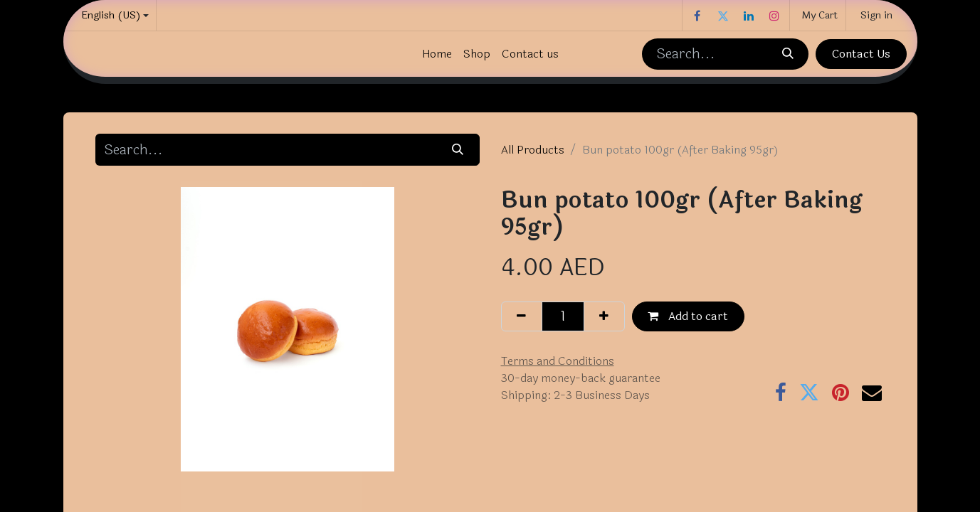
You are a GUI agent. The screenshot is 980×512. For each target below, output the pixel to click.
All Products (533, 150)
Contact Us (861, 54)
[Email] (872, 393)
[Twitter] (723, 16)
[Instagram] (774, 16)
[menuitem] (437, 54)
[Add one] (604, 316)
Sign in (876, 15)
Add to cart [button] (688, 316)
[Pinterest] (841, 393)
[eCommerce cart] (818, 15)
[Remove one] (522, 316)
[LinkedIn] (749, 16)
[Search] (788, 54)
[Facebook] (697, 16)
